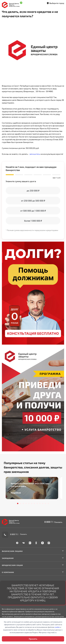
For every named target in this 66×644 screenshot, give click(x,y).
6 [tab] (32, 503)
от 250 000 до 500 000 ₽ (33, 201)
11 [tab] (46, 503)
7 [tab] (34, 503)
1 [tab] (18, 503)
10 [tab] (43, 503)
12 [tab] (48, 503)
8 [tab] (37, 503)
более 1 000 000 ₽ (33, 221)
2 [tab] (20, 503)
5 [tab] (29, 503)
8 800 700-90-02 (53, 522)
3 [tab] (23, 503)
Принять (33, 639)
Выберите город (55, 3)
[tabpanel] (32, 488)
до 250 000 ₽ (33, 191)
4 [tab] (26, 503)
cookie (57, 627)
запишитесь (35, 154)
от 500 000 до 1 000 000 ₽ (33, 211)
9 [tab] (40, 503)
